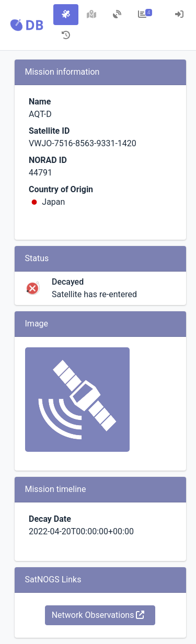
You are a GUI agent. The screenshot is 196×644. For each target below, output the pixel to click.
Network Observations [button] (98, 615)
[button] (27, 25)
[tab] (66, 15)
